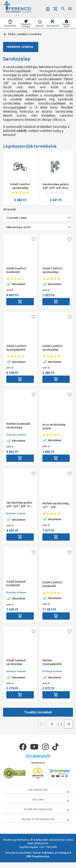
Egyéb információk (38, 812)
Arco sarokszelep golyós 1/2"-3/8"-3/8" (54, 427)
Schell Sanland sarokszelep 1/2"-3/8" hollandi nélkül (19, 662)
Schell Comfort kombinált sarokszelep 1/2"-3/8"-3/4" (16, 270)
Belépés (48, 9)
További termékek (38, 712)
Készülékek (10, 26)
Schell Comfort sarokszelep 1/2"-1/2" (20, 186)
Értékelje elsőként (16, 435)
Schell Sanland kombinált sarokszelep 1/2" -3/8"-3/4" (18, 583)
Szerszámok (52, 26)
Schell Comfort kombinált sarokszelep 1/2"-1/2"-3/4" (52, 584)
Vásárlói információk (38, 823)
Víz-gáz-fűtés (66, 25)
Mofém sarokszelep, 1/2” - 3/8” (56, 505)
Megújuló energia (26, 25)
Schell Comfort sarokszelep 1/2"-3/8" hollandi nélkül (55, 270)
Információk (38, 790)
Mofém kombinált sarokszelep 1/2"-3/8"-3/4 (18, 426)
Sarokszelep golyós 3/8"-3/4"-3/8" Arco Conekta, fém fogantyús (56, 186)
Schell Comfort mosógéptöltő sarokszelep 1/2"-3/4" (16, 348)
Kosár (56, 9)
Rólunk (38, 801)
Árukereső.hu (38, 763)
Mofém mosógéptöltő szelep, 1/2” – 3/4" (55, 662)
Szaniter (40, 26)
